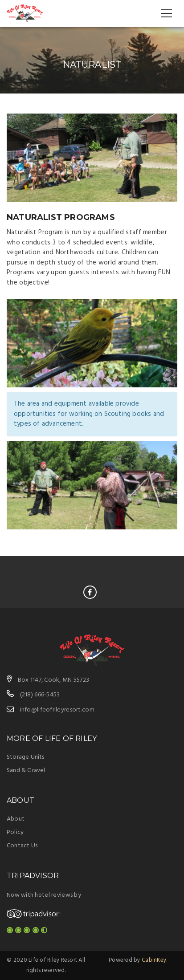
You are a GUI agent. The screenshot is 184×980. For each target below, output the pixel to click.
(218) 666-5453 (40, 695)
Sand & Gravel (26, 771)
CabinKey (154, 960)
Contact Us (22, 846)
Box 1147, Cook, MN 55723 (54, 680)
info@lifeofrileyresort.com (57, 710)
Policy (15, 832)
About (16, 819)
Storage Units (26, 757)
